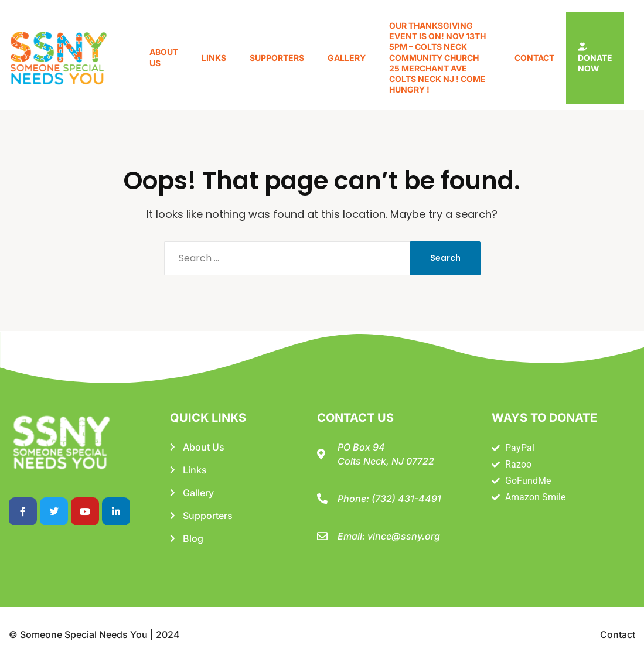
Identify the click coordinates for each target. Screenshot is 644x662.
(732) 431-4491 (406, 499)
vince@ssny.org (404, 536)
